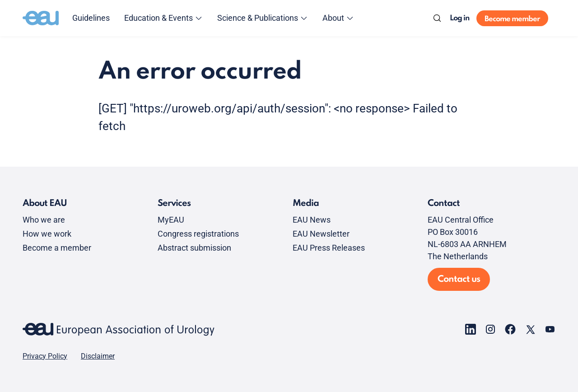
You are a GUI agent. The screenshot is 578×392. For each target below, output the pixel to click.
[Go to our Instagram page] (490, 329)
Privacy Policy (45, 356)
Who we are (44, 220)
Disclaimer (98, 356)
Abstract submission (194, 248)
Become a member (57, 248)
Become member (512, 19)
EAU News (312, 220)
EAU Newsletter (321, 234)
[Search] (437, 18)
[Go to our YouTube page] (550, 329)
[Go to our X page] (530, 329)
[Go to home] (41, 18)
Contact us (459, 280)
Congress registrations (198, 234)
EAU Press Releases (329, 248)
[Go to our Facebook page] (510, 329)
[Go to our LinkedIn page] (471, 329)
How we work (47, 234)
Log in (459, 18)
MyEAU (171, 220)
